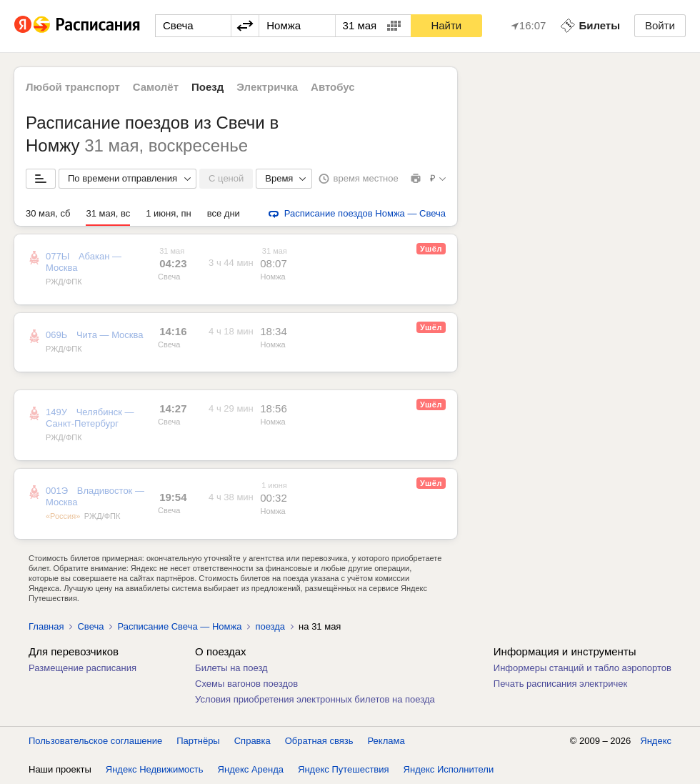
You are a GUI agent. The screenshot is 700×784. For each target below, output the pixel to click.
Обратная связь (319, 741)
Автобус (333, 87)
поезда (270, 626)
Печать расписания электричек (560, 684)
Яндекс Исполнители (449, 769)
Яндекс (656, 741)
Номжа (273, 277)
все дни (224, 213)
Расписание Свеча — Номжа (179, 626)
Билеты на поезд (231, 668)
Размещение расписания (82, 668)
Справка (252, 741)
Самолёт (156, 87)
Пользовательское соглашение (95, 741)
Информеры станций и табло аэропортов (582, 668)
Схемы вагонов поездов (246, 684)
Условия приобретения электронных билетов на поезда (315, 699)
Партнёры (198, 741)
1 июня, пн (169, 213)
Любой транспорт (73, 87)
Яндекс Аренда (251, 769)
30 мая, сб (48, 213)
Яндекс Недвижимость (155, 769)
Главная (46, 626)
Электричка (267, 87)
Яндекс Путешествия (344, 769)
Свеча (169, 277)
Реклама (386, 741)
